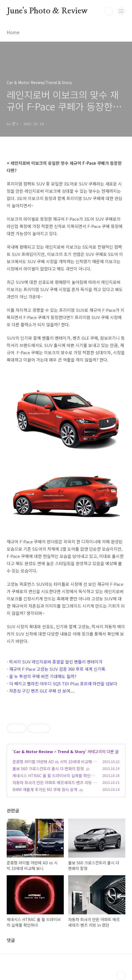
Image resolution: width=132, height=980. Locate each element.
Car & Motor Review (33, 751)
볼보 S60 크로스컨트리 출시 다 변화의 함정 (48, 769)
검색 (109, 11)
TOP (121, 976)
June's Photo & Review (47, 11)
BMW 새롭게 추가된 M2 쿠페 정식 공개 (45, 789)
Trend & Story (71, 751)
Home (13, 32)
